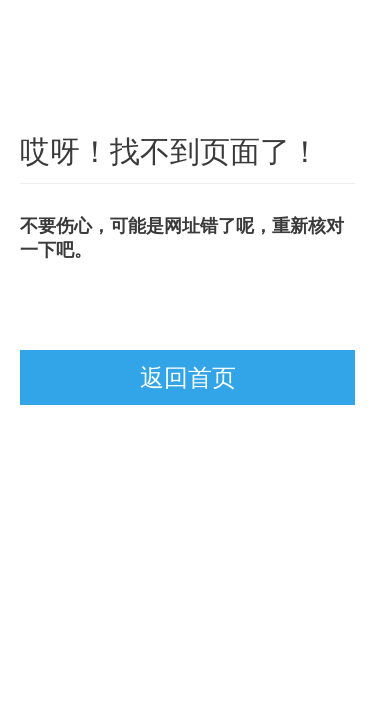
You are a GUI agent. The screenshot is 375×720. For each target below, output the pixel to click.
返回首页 (188, 377)
